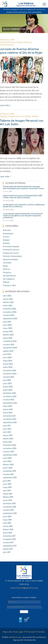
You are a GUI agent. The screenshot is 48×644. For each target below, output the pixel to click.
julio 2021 (7, 426)
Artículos (7, 230)
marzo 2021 (8, 435)
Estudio (6, 243)
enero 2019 (7, 500)
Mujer (20, 42)
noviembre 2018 (9, 507)
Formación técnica (11, 250)
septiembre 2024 (10, 348)
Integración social (8, 42)
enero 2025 (8, 338)
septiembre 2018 (10, 513)
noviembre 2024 (10, 341)
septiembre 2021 (10, 423)
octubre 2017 (8, 543)
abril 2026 (7, 296)
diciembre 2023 (9, 371)
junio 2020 (7, 458)
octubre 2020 (9, 452)
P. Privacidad (30, 632)
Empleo (3, 116)
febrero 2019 (8, 497)
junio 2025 (7, 325)
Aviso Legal (18, 632)
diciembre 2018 (9, 504)
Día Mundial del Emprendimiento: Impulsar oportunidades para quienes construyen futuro (24, 188)
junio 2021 (7, 429)
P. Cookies (40, 632)
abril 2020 (7, 461)
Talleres (35, 116)
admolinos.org (15, 637)
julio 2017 (7, 552)
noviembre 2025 (10, 312)
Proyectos (7, 273)
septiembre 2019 (10, 478)
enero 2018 (7, 533)
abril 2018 (7, 523)
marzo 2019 (8, 494)
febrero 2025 (8, 335)
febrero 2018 (8, 530)
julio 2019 (7, 481)
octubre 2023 (9, 377)
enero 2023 (8, 390)
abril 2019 (7, 491)
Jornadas (7, 263)
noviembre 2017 (9, 539)
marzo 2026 (8, 299)
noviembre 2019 (9, 471)
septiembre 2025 (10, 319)
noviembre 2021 (9, 419)
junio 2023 (7, 384)
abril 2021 (7, 432)
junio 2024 (7, 358)
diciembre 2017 (9, 536)
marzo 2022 (8, 410)
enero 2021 (7, 442)
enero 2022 (8, 413)
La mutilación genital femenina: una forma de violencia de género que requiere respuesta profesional (23, 216)
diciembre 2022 (9, 393)
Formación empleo (11, 247)
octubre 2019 (8, 474)
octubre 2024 (9, 345)
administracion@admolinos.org (24, 588)
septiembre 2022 (10, 403)
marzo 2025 (8, 332)
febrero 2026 (8, 302)
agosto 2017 (8, 549)
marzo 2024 (8, 364)
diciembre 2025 (9, 309)
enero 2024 (8, 367)
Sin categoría (9, 279)
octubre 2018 (8, 510)
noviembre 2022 (10, 397)
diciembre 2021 (9, 416)
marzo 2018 (8, 526)
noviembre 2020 (10, 448)
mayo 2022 (7, 406)
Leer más (5, 105)
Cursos (6, 237)
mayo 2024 (8, 361)
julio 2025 (7, 322)
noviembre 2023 (10, 374)
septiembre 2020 (10, 455)
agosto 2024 (8, 351)
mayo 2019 (7, 487)
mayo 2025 (7, 328)
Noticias (27, 42)
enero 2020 (8, 468)
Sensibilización (7, 45)
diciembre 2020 (9, 445)
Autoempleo (8, 234)
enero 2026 (8, 306)
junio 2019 (7, 484)
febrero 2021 (8, 439)
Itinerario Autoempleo (12, 256)
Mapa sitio (7, 632)
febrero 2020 (8, 465)
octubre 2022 (9, 400)
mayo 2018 (7, 520)
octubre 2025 (9, 315)
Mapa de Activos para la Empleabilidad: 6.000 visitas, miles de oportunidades (23, 197)
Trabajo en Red (9, 286)
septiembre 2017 (10, 546)
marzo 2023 (8, 387)
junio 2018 (7, 517)
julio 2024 (7, 354)
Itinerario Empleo (10, 260)
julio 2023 (7, 380)
